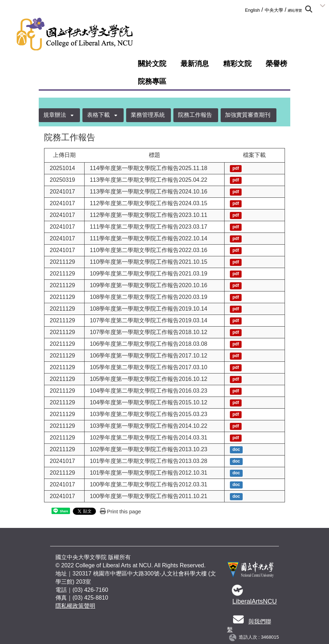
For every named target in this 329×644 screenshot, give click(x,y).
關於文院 (152, 64)
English (252, 10)
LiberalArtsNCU (255, 601)
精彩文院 (237, 64)
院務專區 (152, 81)
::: (242, 9)
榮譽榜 (276, 64)
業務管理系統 (148, 115)
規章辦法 (55, 115)
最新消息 (195, 64)
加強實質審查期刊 (248, 115)
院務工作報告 (195, 115)
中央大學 (274, 10)
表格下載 (98, 115)
